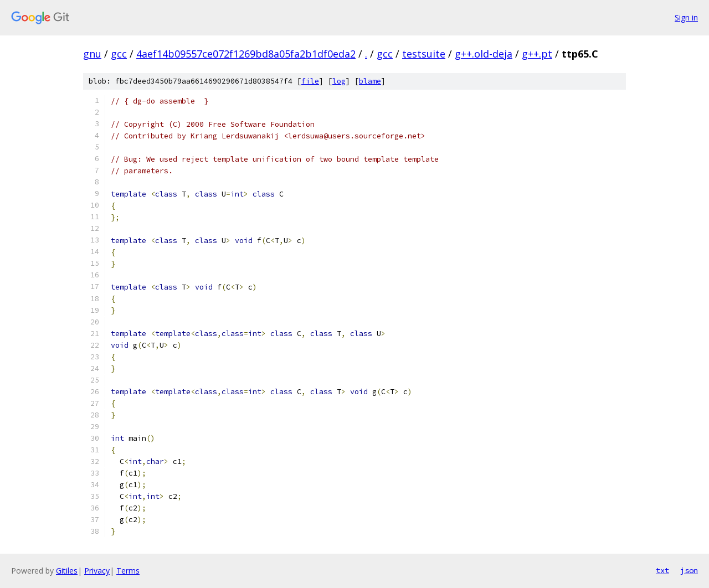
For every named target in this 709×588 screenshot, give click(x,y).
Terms (128, 571)
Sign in (686, 17)
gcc (119, 54)
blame (370, 81)
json (689, 570)
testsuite (424, 54)
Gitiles (67, 571)
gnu (92, 54)
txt (662, 570)
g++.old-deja (484, 54)
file (310, 81)
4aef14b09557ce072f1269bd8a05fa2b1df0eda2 (246, 54)
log (339, 81)
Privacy (97, 571)
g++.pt (537, 54)
